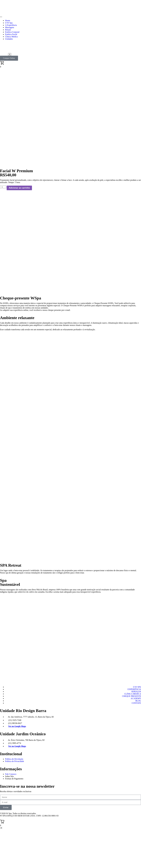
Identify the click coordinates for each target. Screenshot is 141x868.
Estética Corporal (12, 32)
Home (8, 21)
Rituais (8, 30)
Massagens (10, 27)
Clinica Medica (11, 37)
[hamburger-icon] (1, 17)
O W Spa (9, 23)
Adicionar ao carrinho (19, 188)
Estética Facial (11, 34)
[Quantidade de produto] (3, 187)
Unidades (9, 39)
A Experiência (11, 25)
